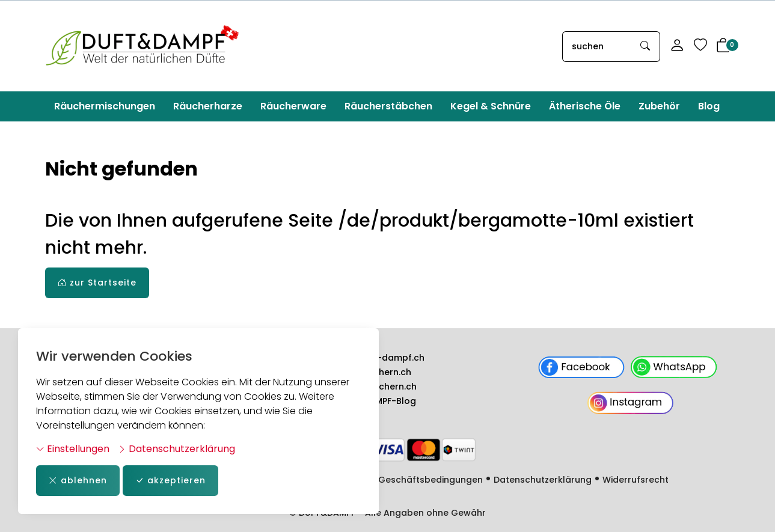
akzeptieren (170, 481)
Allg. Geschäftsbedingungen (420, 480)
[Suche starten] (646, 47)
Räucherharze (208, 106)
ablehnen (78, 481)
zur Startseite (97, 283)
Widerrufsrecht (636, 480)
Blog (709, 106)
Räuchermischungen (105, 106)
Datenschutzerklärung (176, 449)
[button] (723, 46)
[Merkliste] (700, 46)
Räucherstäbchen (388, 106)
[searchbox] (597, 47)
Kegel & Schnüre (491, 106)
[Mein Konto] (677, 46)
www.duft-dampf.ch (380, 358)
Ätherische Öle (585, 106)
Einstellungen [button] (73, 449)
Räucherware (293, 106)
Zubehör (659, 106)
